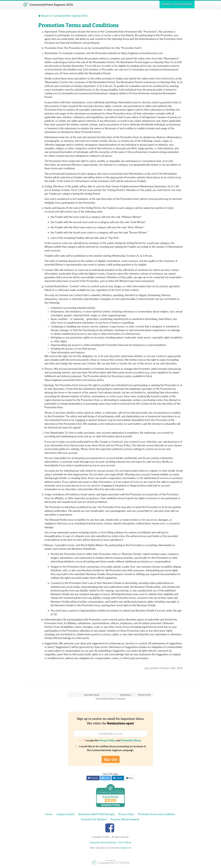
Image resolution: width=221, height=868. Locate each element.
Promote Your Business (94, 819)
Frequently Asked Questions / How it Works (111, 842)
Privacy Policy (107, 740)
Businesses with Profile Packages (97, 814)
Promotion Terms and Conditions (156, 814)
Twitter (106, 778)
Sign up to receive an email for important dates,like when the (111, 721)
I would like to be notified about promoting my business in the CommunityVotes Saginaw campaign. (111, 748)
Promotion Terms (131, 740)
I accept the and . (111, 740)
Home (49, 814)
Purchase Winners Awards (125, 819)
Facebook (93, 778)
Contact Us (126, 848)
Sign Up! (111, 759)
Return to (63, 16)
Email (130, 778)
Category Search (65, 814)
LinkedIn (118, 778)
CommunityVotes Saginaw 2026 (48, 5)
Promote (177, 4)
